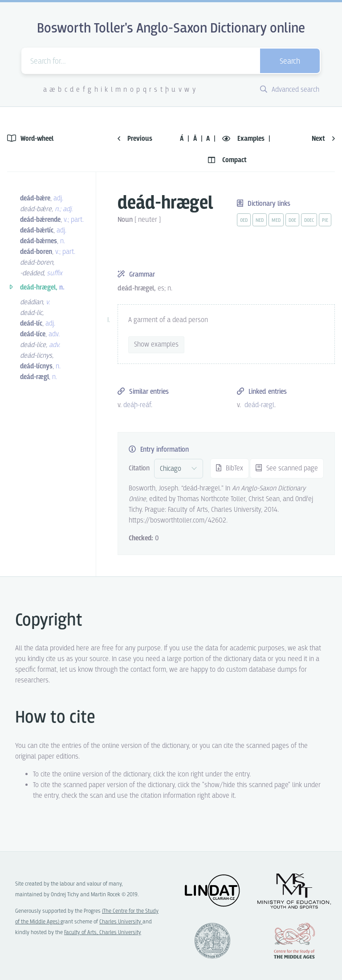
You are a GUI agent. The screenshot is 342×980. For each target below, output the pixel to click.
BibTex (230, 468)
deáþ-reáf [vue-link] (137, 405)
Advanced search (290, 90)
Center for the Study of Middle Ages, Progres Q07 (294, 941)
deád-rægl (259, 405)
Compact (227, 160)
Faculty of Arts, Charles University (103, 933)
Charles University (121, 922)
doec (309, 220)
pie (325, 220)
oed (244, 220)
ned (260, 220)
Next (323, 139)
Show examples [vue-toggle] (156, 345)
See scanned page (287, 468)
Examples (244, 139)
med (276, 220)
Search (290, 62)
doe (292, 220)
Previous (135, 139)
